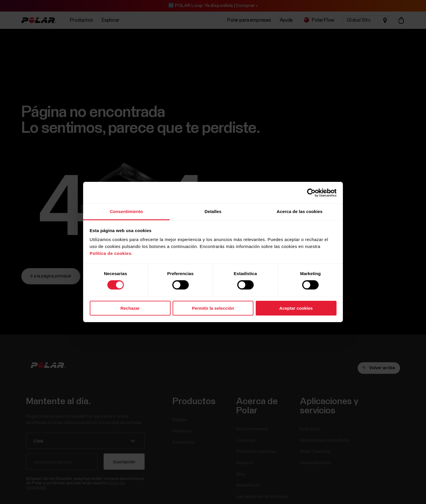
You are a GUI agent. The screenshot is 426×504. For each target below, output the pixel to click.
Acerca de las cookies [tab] (300, 211)
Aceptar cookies (296, 308)
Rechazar (130, 308)
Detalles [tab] (213, 211)
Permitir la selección (213, 308)
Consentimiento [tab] (127, 211)
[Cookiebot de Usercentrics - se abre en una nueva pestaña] (311, 193)
